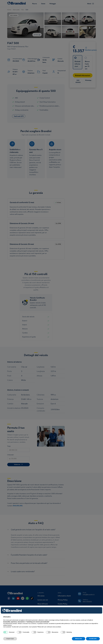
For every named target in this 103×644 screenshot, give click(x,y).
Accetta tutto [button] (93, 639)
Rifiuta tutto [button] (79, 639)
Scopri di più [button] (10, 639)
